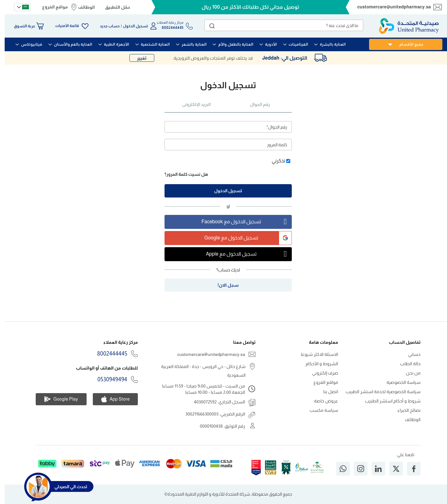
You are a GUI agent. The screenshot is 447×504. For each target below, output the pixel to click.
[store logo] (404, 26)
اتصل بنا (326, 392)
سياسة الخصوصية (399, 382)
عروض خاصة (322, 401)
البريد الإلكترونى (192, 104)
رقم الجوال (255, 104)
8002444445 (108, 354)
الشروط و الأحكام (317, 364)
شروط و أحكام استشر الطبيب (388, 401)
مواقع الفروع (50, 7)
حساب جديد (105, 26)
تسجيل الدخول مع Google (243, 238)
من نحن (409, 373)
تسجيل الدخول (131, 26)
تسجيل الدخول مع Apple (244, 254)
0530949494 (108, 379)
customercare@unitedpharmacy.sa (389, 7)
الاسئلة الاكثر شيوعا (315, 354)
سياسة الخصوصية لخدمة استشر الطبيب (379, 392)
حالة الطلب (406, 364)
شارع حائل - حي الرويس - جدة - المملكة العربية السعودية (199, 371)
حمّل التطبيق (113, 7)
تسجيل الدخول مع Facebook (242, 222)
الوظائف (82, 7)
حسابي (410, 354)
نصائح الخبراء (404, 410)
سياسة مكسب (319, 410)
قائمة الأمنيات (62, 26)
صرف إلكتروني (321, 373)
